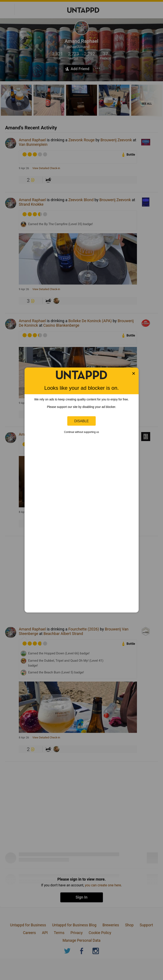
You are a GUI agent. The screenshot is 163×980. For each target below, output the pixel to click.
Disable (82, 421)
